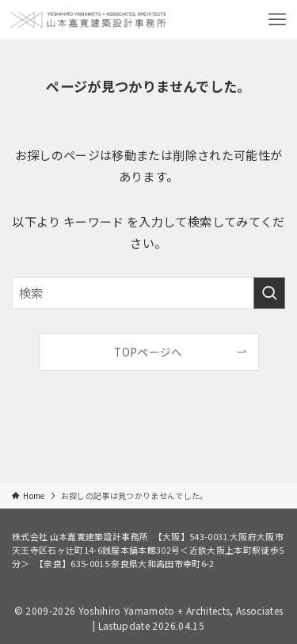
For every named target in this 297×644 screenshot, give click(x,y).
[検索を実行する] (269, 293)
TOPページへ (148, 352)
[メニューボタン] (277, 20)
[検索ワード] (148, 293)
